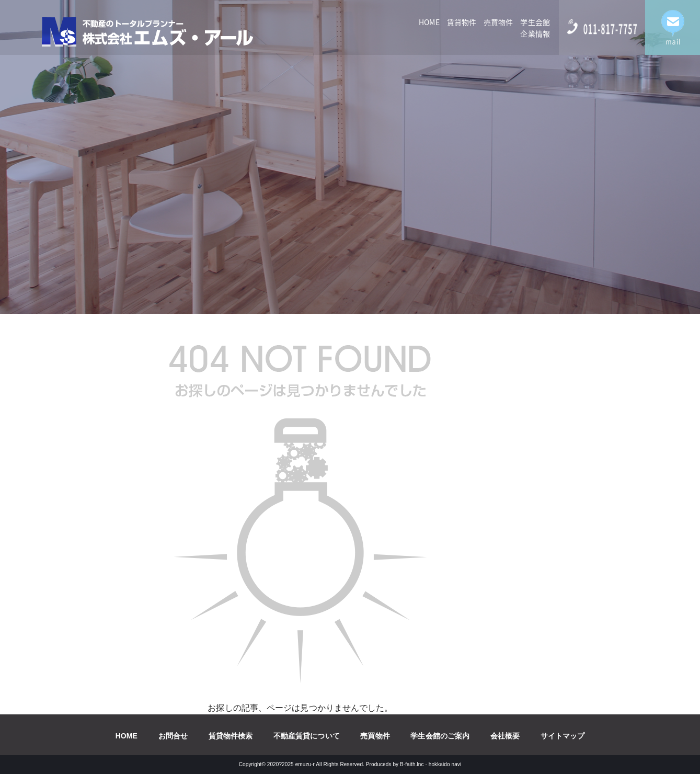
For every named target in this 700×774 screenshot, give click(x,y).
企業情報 (535, 33)
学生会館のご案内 (440, 736)
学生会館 (535, 22)
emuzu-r (305, 764)
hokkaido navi (445, 764)
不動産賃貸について (307, 736)
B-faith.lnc (412, 764)
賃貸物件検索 (231, 736)
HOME (429, 22)
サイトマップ (563, 736)
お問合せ (173, 736)
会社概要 (505, 736)
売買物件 (498, 22)
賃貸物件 (462, 22)
